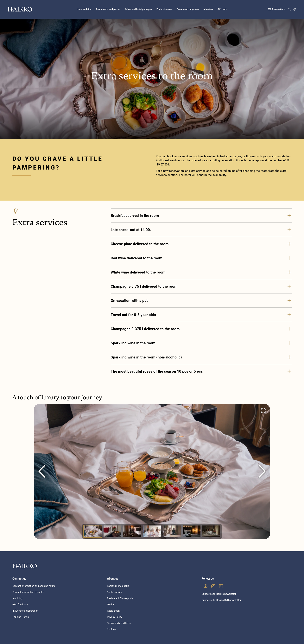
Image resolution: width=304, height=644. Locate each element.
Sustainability (114, 592)
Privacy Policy (115, 617)
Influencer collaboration (25, 611)
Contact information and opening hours (34, 586)
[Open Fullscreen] (263, 411)
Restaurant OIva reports (120, 598)
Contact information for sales (28, 592)
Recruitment (114, 611)
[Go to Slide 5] (172, 531)
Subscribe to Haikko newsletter (219, 594)
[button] (152, 471)
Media (110, 605)
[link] (206, 586)
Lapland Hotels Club (118, 586)
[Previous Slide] (42, 471)
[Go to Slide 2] (112, 531)
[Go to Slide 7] (211, 531)
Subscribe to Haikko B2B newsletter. (222, 600)
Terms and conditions (119, 623)
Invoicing (17, 598)
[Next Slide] (262, 471)
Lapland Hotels (21, 617)
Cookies (111, 629)
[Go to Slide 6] (192, 531)
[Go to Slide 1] (93, 531)
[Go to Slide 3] (132, 531)
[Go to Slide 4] (152, 531)
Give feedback (20, 605)
